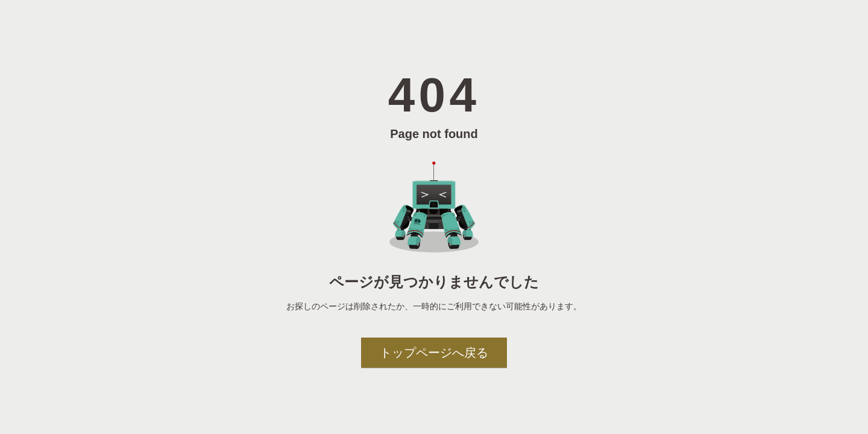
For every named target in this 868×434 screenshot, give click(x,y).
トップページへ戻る (434, 353)
